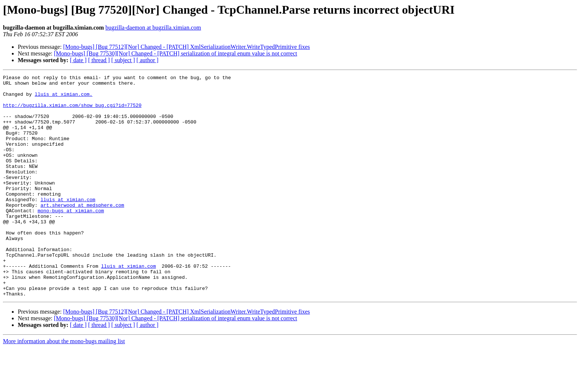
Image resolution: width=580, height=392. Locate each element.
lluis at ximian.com (68, 225)
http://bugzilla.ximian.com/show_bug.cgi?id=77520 (72, 112)
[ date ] (78, 60)
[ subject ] (123, 60)
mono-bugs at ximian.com (71, 238)
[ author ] (148, 60)
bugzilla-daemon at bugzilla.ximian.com (153, 28)
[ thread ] (99, 60)
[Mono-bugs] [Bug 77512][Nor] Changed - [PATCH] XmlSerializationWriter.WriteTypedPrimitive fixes (187, 47)
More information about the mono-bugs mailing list (64, 386)
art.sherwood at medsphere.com (82, 232)
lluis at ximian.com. (64, 98)
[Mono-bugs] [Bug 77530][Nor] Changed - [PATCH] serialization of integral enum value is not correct (176, 53)
